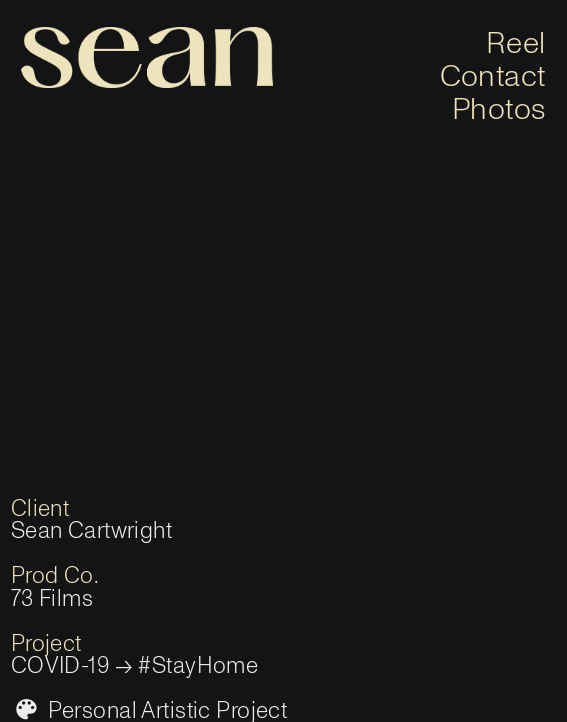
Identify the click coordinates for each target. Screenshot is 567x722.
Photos (499, 109)
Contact (493, 76)
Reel (516, 43)
